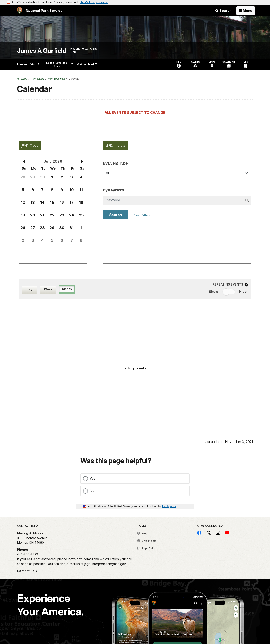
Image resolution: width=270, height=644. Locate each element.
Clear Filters (142, 215)
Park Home (38, 79)
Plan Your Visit (28, 64)
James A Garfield (42, 51)
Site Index (146, 541)
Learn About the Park (60, 64)
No (92, 491)
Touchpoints (169, 506)
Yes (92, 478)
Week (48, 289)
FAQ (142, 533)
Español (145, 548)
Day (29, 289)
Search (223, 11)
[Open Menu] (246, 11)
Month (67, 289)
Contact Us (26, 571)
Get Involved (87, 64)
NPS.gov (22, 79)
